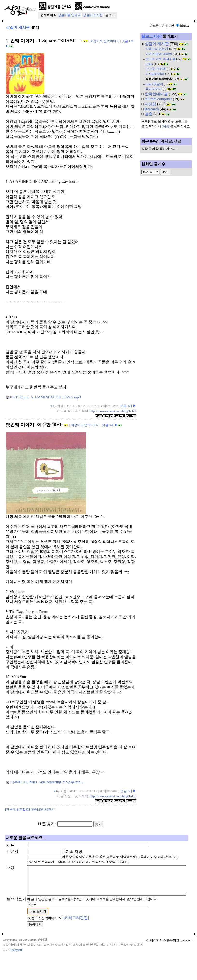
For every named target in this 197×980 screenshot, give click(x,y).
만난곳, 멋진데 (156, 69)
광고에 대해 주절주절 (160, 59)
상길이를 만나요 (69, 15)
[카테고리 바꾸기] (43, 810)
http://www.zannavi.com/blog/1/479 (113, 411)
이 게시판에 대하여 (159, 54)
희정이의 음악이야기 (105, 41)
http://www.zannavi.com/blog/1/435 (113, 796)
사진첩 (150, 104)
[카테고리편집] (61, 944)
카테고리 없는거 (157, 49)
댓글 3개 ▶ (110, 425)
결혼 (149, 114)
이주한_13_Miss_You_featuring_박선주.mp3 (44, 782)
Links (149, 64)
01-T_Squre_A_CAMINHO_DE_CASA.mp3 (43, 397)
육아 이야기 (154, 89)
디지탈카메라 (155, 74)
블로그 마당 (151, 36)
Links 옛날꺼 (154, 84)
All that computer (158, 99)
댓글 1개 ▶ (128, 406)
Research (152, 109)
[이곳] (166, 126)
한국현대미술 (156, 94)
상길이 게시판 (93, 15)
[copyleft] (17, 975)
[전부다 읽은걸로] (17, 810)
